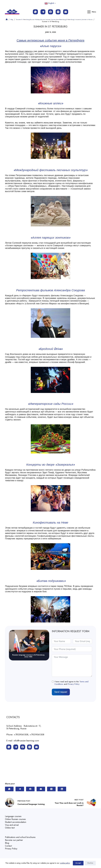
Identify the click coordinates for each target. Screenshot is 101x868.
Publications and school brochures (22, 838)
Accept (78, 863)
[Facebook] (50, 12)
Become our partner (15, 840)
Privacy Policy (74, 686)
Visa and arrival (12, 826)
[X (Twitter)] (51, 790)
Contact (9, 846)
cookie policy (65, 863)
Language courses (14, 818)
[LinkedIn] (62, 790)
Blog (7, 843)
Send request (61, 694)
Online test (10, 828)
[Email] (66, 12)
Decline (90, 863)
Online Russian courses (16, 820)
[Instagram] (58, 12)
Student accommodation (17, 823)
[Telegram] (43, 12)
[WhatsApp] (35, 12)
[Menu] (92, 12)
